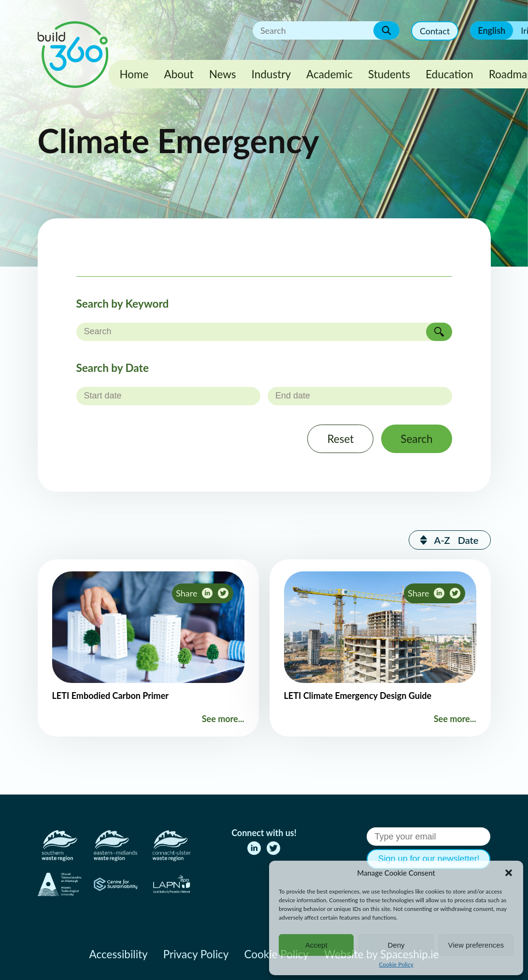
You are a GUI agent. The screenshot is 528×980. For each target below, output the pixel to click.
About (178, 74)
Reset (340, 439)
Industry (271, 74)
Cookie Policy (396, 964)
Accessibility (119, 954)
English (492, 30)
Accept (316, 945)
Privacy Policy (196, 954)
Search (416, 439)
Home (134, 74)
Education (450, 74)
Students (389, 74)
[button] (509, 873)
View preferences (476, 945)
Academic (329, 74)
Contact (435, 31)
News (223, 74)
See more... (223, 719)
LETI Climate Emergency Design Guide (358, 696)
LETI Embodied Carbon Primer (111, 696)
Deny (396, 945)
